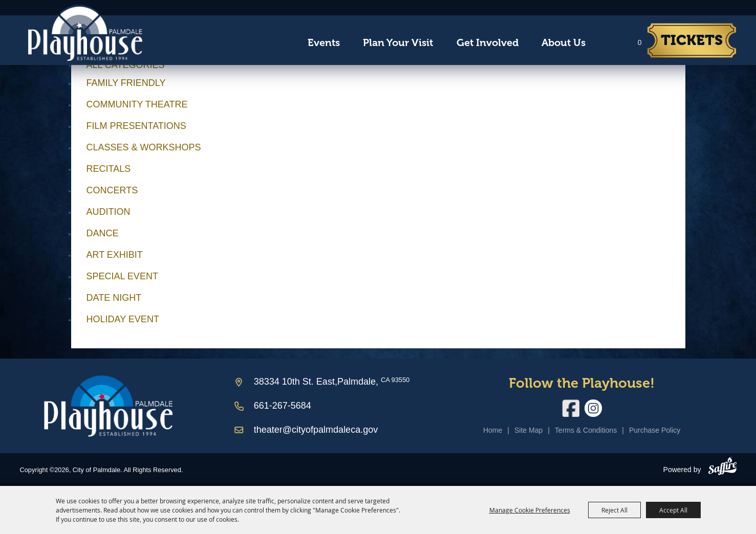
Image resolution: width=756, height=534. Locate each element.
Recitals (109, 169)
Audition (109, 212)
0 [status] (640, 42)
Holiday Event (123, 319)
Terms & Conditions (586, 430)
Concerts (112, 190)
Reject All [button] (614, 510)
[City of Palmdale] (85, 33)
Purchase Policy (655, 430)
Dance (103, 233)
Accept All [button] (673, 510)
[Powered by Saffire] (722, 468)
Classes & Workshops (144, 147)
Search (607, 43)
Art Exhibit (115, 255)
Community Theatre (137, 104)
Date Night (114, 298)
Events (324, 43)
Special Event (122, 276)
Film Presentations (136, 126)
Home (493, 430)
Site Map (528, 430)
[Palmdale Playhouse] (108, 406)
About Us (564, 43)
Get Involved (488, 43)
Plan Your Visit (398, 43)
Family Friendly (126, 83)
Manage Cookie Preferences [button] (530, 510)
